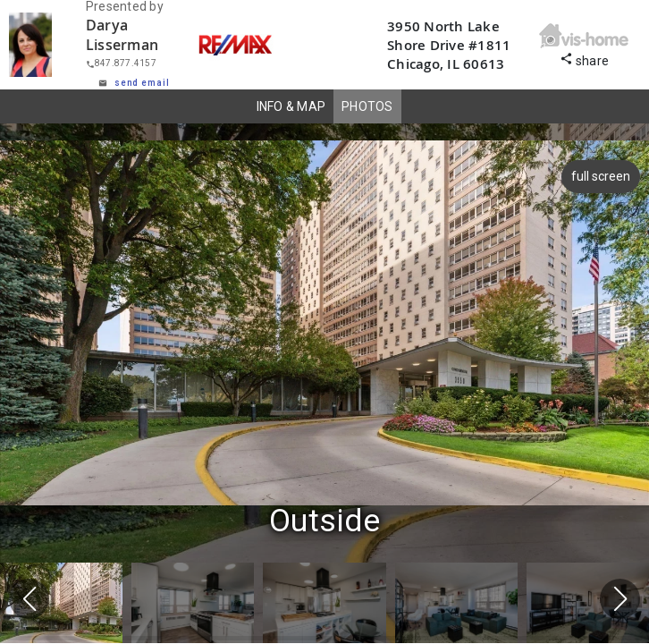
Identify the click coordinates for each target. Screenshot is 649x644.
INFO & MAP (291, 106)
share (585, 59)
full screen (598, 176)
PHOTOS (367, 106)
